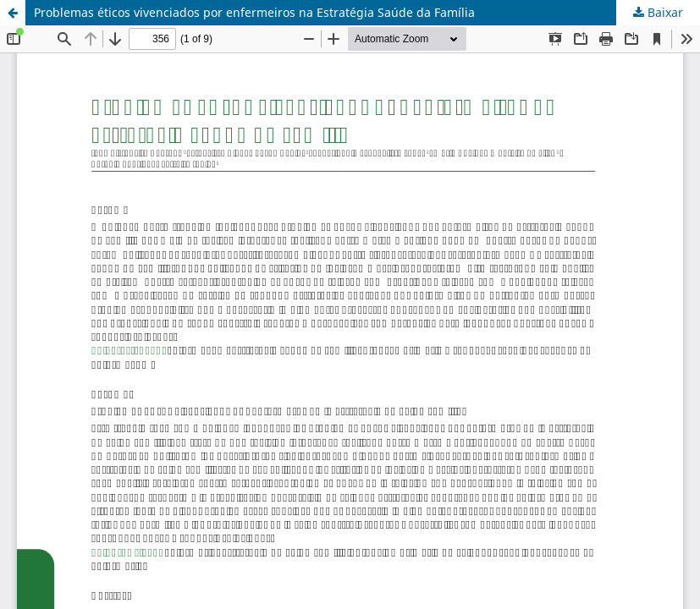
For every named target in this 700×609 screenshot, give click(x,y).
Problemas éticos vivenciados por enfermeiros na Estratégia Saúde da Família (254, 12)
